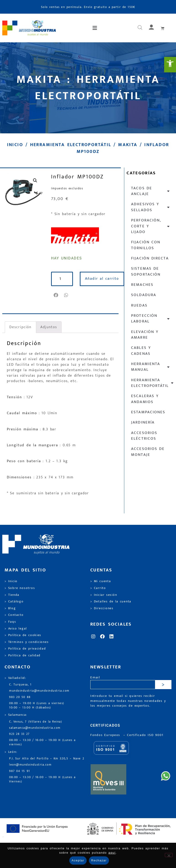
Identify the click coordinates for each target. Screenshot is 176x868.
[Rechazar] (169, 855)
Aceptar (78, 860)
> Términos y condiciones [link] (27, 642)
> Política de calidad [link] (23, 655)
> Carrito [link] (98, 588)
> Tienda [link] (12, 595)
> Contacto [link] (14, 615)
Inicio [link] (15, 145)
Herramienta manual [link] (151, 367)
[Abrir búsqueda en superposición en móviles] (140, 28)
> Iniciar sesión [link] (104, 595)
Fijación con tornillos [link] (146, 245)
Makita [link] (128, 145)
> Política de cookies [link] (23, 635)
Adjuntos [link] (49, 327)
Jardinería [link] (143, 422)
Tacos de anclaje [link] (151, 191)
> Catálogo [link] (14, 602)
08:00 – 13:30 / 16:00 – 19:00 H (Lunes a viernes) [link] (42, 742)
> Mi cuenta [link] (101, 581)
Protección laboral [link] (151, 319)
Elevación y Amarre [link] (145, 335)
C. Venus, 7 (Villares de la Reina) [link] (36, 722)
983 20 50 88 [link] (20, 697)
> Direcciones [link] (102, 608)
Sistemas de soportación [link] (146, 271)
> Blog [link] (10, 608)
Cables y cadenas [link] (141, 351)
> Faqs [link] (10, 622)
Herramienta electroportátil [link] (71, 145)
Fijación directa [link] (150, 258)
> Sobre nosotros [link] (20, 588)
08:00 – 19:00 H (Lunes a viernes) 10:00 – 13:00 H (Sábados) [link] (37, 706)
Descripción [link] (20, 327)
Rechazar (99, 860)
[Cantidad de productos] (62, 279)
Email (95, 678)
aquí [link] (112, 853)
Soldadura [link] (144, 295)
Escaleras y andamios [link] (145, 399)
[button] (95, 28)
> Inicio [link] (11, 581)
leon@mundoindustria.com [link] (30, 765)
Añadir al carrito (102, 279)
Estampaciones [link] (148, 412)
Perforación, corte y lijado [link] (151, 226)
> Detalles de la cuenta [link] (111, 602)
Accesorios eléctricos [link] (144, 436)
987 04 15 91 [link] (20, 771)
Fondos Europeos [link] (106, 735)
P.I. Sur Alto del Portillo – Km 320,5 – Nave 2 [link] (47, 759)
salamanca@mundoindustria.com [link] (35, 728)
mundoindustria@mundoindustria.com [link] (39, 691)
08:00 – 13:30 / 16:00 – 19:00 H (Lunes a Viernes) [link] (42, 779)
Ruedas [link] (139, 305)
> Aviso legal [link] (16, 629)
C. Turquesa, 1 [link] (20, 685)
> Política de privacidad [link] (25, 649)
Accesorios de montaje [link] (148, 452)
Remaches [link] (142, 285)
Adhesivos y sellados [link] (151, 207)
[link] (170, 65)
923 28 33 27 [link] (19, 734)
